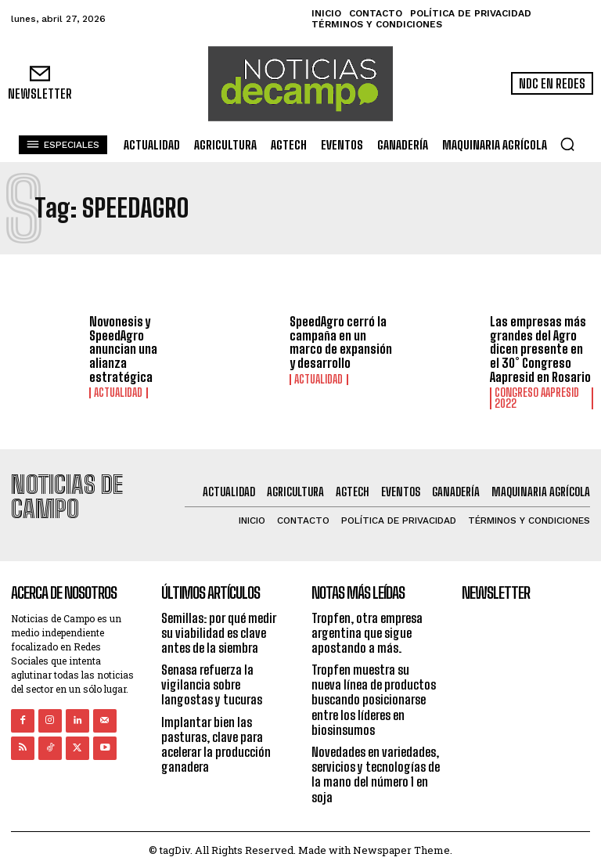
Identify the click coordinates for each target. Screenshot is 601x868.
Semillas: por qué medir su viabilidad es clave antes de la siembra (219, 631)
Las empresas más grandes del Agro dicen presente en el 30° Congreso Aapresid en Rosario (540, 349)
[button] (567, 144)
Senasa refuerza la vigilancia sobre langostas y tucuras (212, 684)
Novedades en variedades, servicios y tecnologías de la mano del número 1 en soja (376, 774)
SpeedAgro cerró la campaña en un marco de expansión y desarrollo (341, 342)
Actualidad (118, 393)
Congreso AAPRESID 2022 (537, 398)
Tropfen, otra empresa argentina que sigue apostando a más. (367, 631)
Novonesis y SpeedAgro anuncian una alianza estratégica (123, 349)
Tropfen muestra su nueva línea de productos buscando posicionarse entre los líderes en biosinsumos (374, 699)
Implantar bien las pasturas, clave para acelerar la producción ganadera (216, 743)
